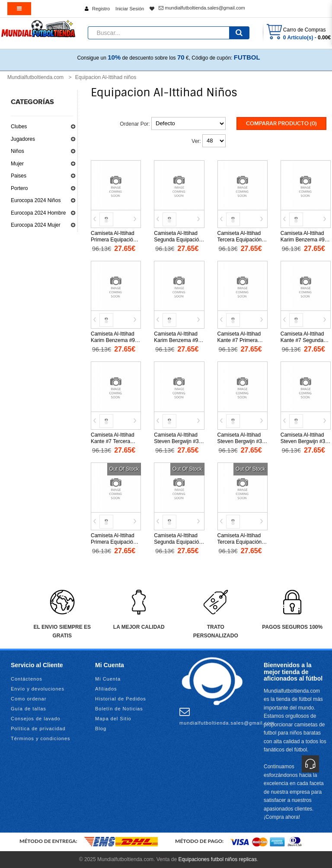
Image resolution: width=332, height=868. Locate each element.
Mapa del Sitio (113, 719)
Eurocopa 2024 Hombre (38, 213)
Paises (19, 176)
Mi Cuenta (108, 679)
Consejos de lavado (36, 719)
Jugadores (23, 139)
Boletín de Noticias (119, 709)
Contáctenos (27, 679)
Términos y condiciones (41, 738)
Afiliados (106, 689)
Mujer (17, 164)
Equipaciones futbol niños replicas (217, 859)
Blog (101, 729)
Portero (19, 188)
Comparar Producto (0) (281, 124)
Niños (18, 151)
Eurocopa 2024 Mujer (36, 225)
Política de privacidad (38, 729)
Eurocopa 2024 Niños (36, 200)
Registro (101, 9)
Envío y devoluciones (38, 689)
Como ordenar (29, 699)
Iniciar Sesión (130, 9)
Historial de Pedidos (121, 699)
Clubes (19, 127)
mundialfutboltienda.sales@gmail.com (202, 8)
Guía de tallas (29, 709)
